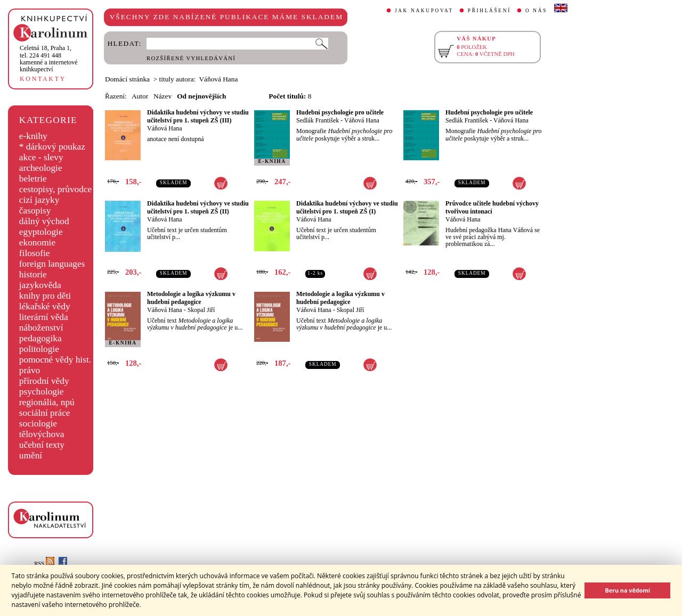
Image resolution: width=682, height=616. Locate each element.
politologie (39, 349)
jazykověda (40, 285)
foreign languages (52, 264)
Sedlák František (318, 120)
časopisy (35, 211)
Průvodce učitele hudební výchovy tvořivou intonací (492, 207)
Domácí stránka (127, 79)
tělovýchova (42, 434)
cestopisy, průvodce (56, 189)
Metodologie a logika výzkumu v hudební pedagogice (191, 298)
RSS (44, 564)
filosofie (35, 253)
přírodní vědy (44, 381)
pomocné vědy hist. (55, 360)
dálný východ (44, 221)
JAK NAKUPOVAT (424, 11)
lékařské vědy (45, 306)
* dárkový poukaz (52, 147)
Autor (140, 96)
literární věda (44, 317)
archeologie (41, 168)
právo (30, 370)
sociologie (38, 424)
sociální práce (45, 413)
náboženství (41, 328)
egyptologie (41, 232)
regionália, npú (47, 402)
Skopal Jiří (201, 310)
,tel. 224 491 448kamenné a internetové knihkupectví (49, 59)
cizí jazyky (39, 200)
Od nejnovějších (201, 96)
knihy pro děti (45, 296)
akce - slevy (41, 157)
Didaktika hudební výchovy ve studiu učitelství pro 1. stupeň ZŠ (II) (198, 207)
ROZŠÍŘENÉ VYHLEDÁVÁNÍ (191, 58)
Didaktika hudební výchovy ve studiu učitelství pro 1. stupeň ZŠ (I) (347, 207)
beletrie (33, 179)
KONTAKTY (43, 79)
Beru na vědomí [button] (627, 590)
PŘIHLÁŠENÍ (489, 11)
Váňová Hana (165, 128)
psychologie (42, 392)
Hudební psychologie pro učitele (340, 112)
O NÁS (536, 11)
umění (31, 455)
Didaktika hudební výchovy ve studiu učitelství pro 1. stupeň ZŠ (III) (198, 116)
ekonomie (37, 243)
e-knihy (33, 136)
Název (163, 96)
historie (33, 274)
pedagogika (40, 338)
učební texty (42, 445)
